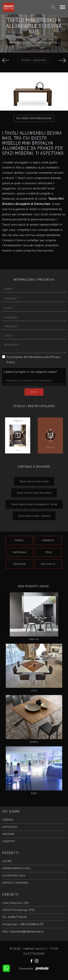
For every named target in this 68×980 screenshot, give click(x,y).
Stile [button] (49, 552)
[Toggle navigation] (62, 7)
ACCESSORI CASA (14, 876)
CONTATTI (8, 841)
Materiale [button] (20, 552)
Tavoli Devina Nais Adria (34, 481)
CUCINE (7, 861)
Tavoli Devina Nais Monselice (34, 493)
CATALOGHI (10, 827)
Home (34, 40)
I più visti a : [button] (48, 564)
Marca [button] (19, 540)
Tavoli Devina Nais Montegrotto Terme (34, 504)
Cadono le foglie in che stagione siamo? (30, 372)
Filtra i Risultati (34, 60)
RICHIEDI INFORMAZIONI (34, 118)
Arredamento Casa (20, 43)
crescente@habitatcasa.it (26, 932)
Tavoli (37, 43)
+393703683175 (31, 924)
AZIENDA (8, 820)
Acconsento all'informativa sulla (33, 360)
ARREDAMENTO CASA (16, 868)
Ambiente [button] (48, 540)
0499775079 (17, 917)
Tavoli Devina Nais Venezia (34, 516)
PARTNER (8, 834)
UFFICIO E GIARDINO (15, 883)
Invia (34, 392)
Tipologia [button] (20, 564)
